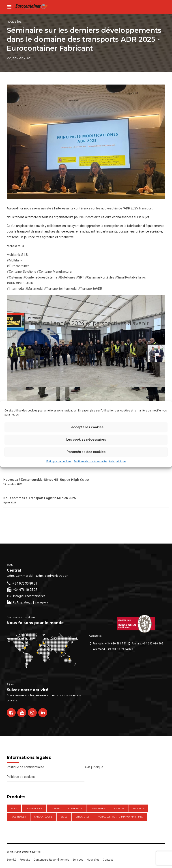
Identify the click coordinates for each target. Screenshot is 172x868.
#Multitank (14, 260)
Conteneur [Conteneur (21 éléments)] (75, 808)
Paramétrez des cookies (86, 452)
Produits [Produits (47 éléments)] (139, 808)
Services (78, 860)
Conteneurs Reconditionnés (51, 860)
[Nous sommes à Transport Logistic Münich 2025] (86, 494)
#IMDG (21, 283)
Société (12, 860)
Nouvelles (14, 22)
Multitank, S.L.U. (18, 255)
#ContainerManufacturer (55, 272)
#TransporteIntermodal (61, 289)
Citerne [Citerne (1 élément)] (55, 808)
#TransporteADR (90, 289)
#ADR (11, 283)
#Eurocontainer (18, 266)
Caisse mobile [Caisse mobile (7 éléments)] (34, 808)
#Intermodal (16, 289)
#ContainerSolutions (21, 272)
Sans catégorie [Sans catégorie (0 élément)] (43, 817)
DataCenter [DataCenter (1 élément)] (98, 808)
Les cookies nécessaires (86, 439)
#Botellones (67, 277)
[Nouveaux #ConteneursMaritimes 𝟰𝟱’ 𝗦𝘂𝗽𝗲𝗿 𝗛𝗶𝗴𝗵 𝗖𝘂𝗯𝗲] (86, 475)
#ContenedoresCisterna (40, 277)
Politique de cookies (59, 461)
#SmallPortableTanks (130, 277)
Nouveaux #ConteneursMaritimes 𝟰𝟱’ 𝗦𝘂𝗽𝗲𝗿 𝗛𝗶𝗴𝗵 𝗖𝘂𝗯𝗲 (46, 480)
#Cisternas (15, 277)
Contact (108, 860)
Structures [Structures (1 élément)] (83, 817)
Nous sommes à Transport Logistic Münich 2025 (40, 498)
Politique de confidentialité (90, 461)
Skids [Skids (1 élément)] (64, 817)
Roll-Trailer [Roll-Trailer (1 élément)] (18, 817)
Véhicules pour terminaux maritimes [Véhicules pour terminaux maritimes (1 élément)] (120, 817)
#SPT (80, 277)
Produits (25, 860)
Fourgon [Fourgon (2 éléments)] (119, 808)
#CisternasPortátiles (100, 277)
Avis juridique (117, 461)
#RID (30, 283)
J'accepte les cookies (86, 427)
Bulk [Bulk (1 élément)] (14, 808)
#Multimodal (34, 289)
